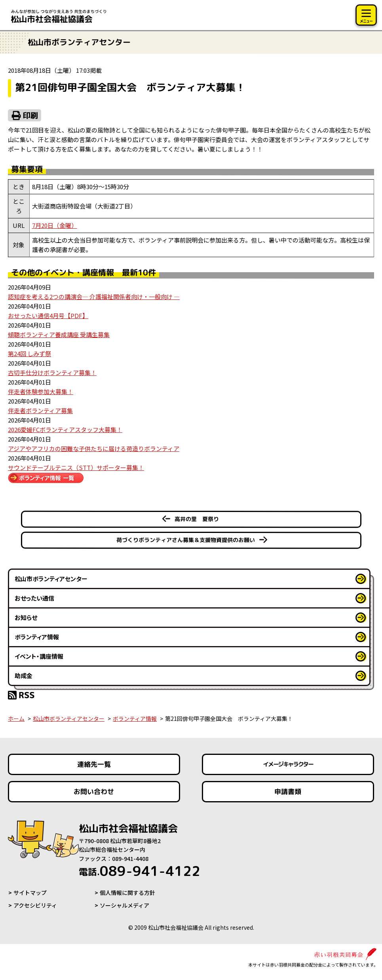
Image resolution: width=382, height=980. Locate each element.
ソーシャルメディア (124, 905)
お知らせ (26, 617)
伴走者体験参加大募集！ (41, 391)
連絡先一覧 (94, 764)
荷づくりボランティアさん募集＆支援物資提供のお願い (185, 540)
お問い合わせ (94, 791)
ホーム (16, 718)
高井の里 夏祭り (196, 519)
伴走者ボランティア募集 (40, 410)
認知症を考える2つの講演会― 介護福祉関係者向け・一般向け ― (94, 297)
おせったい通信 (34, 598)
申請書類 (288, 791)
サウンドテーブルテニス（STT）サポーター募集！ (76, 467)
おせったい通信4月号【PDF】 (48, 316)
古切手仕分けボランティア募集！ (52, 372)
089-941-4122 (140, 871)
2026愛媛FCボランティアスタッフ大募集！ (65, 429)
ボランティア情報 (37, 637)
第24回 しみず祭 (29, 354)
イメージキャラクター (288, 764)
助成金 (24, 676)
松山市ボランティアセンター (51, 579)
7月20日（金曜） (55, 225)
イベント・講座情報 (39, 656)
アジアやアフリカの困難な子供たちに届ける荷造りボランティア (94, 448)
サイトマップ (30, 893)
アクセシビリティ (35, 905)
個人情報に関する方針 (127, 893)
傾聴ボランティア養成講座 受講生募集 (59, 335)
